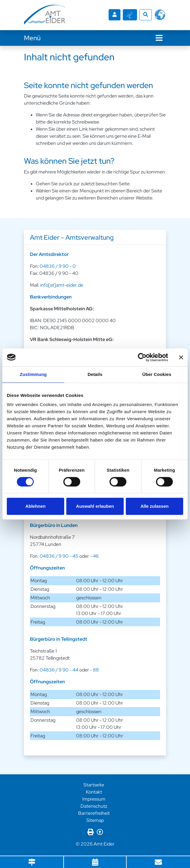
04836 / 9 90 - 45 (59, 555)
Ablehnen (36, 506)
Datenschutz (94, 805)
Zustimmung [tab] (33, 374)
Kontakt (94, 791)
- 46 (94, 555)
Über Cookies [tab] (157, 374)
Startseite (94, 784)
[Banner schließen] (181, 357)
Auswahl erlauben (95, 506)
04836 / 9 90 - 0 (58, 266)
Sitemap (95, 819)
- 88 (94, 669)
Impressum (94, 798)
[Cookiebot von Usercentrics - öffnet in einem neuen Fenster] (142, 357)
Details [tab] (95, 374)
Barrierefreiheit (94, 812)
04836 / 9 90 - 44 (59, 669)
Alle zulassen (155, 506)
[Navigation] (159, 37)
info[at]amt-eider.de (62, 284)
